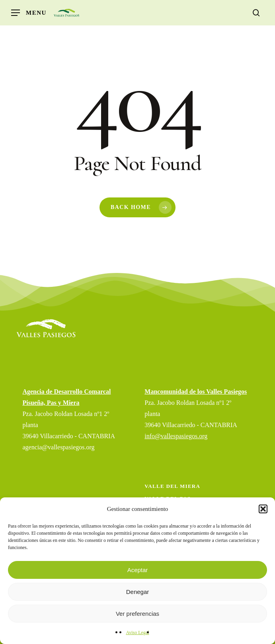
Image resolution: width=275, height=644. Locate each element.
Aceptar (138, 570)
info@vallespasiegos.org (176, 436)
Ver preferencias (137, 614)
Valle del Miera (172, 486)
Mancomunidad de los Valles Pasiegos (196, 392)
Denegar (138, 592)
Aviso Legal (137, 632)
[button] (263, 509)
